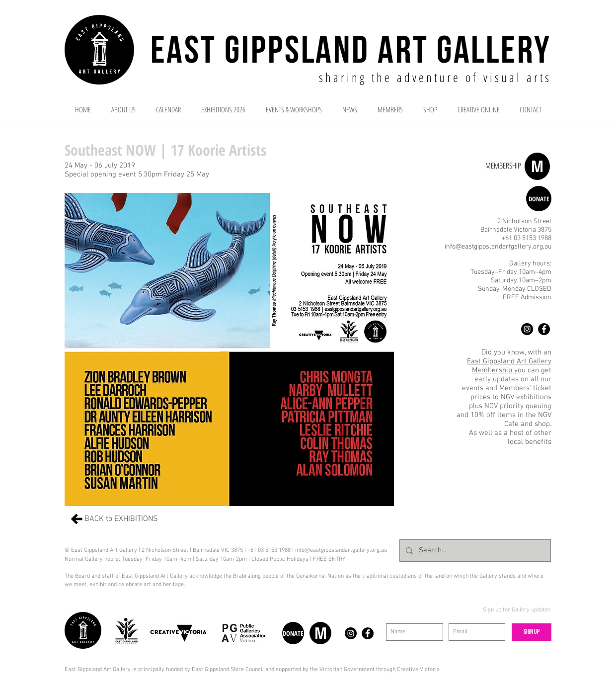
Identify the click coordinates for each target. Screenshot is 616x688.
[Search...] (474, 551)
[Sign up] (532, 632)
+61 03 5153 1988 (527, 238)
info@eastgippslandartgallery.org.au (498, 247)
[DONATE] (539, 199)
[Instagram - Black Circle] (527, 329)
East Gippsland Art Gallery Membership (509, 366)
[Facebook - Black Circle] (544, 329)
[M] (537, 166)
